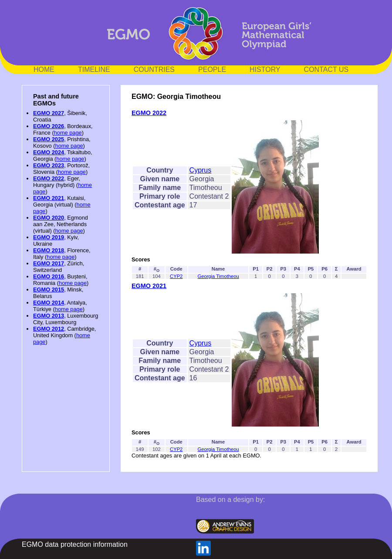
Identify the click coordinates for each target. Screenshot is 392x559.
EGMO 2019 (49, 237)
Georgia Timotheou (218, 276)
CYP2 (176, 276)
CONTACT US (326, 69)
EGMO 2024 (49, 152)
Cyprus (201, 170)
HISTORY (265, 69)
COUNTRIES (154, 69)
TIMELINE (94, 69)
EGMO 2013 (49, 316)
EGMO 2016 (49, 276)
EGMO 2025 (49, 139)
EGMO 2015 (49, 290)
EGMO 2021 (49, 198)
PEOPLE (212, 69)
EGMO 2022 (49, 178)
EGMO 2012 (49, 329)
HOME (44, 69)
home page (68, 133)
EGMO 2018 (49, 250)
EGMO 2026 (49, 126)
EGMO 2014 (49, 303)
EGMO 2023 (49, 165)
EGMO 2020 (49, 218)
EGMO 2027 (49, 113)
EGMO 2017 (49, 263)
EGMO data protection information (75, 544)
